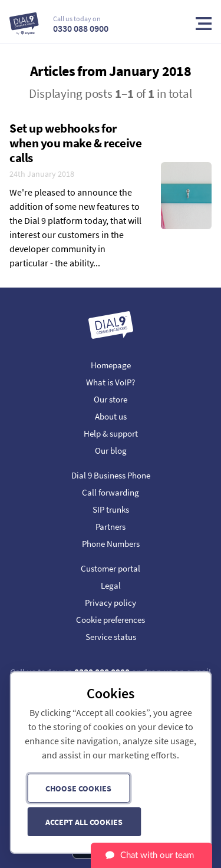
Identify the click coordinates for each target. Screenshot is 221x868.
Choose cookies (78, 788)
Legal (111, 585)
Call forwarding (111, 492)
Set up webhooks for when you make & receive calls (75, 143)
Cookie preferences (111, 620)
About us (111, 416)
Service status (111, 637)
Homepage (111, 365)
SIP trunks (111, 509)
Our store (111, 399)
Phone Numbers (111, 544)
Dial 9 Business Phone (111, 475)
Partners (111, 527)
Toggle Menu (204, 24)
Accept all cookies (84, 822)
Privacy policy (111, 603)
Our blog (111, 450)
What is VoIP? (111, 382)
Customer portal (111, 568)
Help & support (111, 433)
